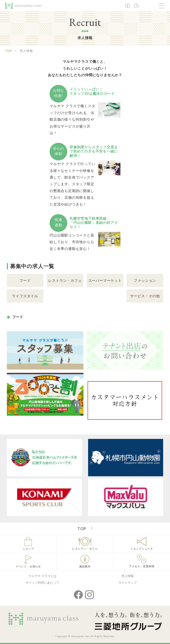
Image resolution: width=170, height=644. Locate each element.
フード (25, 280)
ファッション (145, 280)
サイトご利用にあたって (42, 582)
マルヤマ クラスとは (42, 576)
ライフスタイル (25, 296)
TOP (9, 51)
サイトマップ (128, 582)
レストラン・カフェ (65, 280)
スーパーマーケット (105, 280)
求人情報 (127, 576)
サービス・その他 (145, 296)
